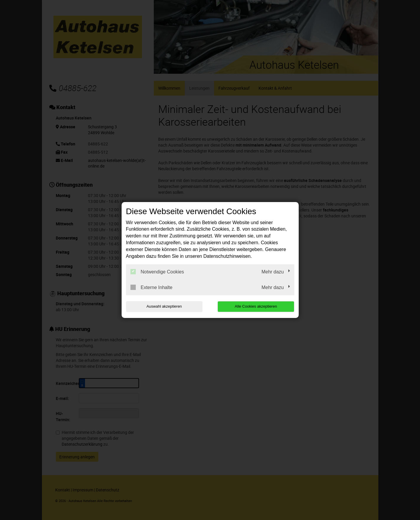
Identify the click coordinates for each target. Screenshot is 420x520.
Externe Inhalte (152, 287)
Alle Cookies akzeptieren (256, 306)
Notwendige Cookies (157, 272)
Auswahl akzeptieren (164, 306)
